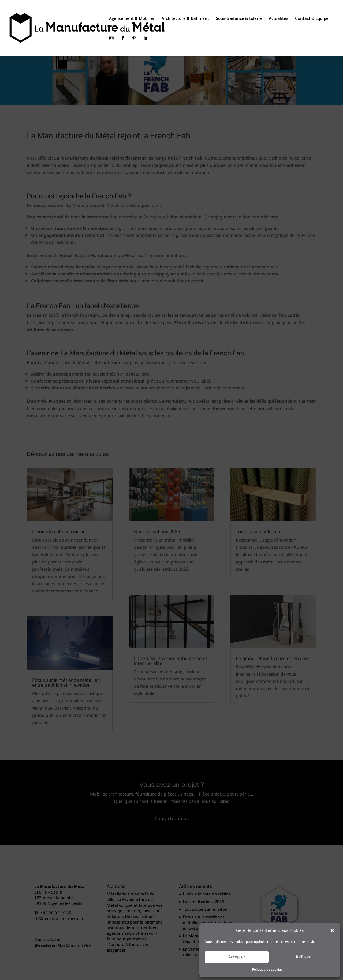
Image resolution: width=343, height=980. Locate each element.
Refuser (303, 957)
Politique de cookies (267, 970)
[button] (332, 930)
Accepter (237, 957)
